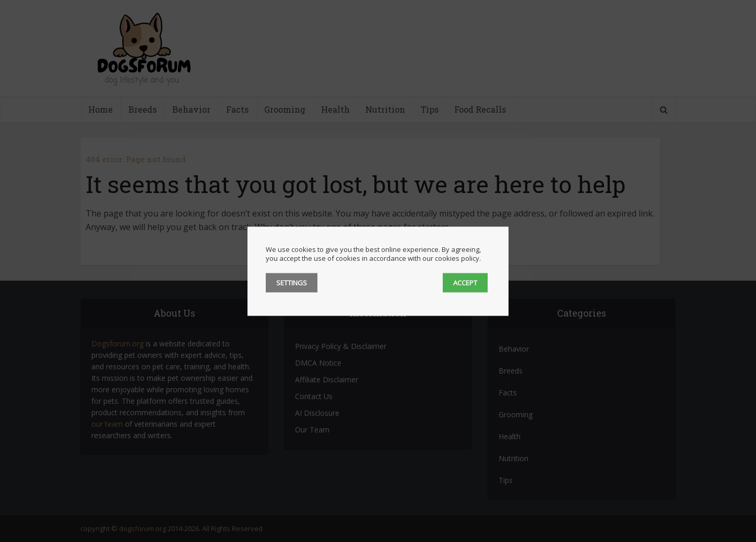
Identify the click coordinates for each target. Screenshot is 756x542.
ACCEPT (465, 282)
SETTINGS (292, 282)
